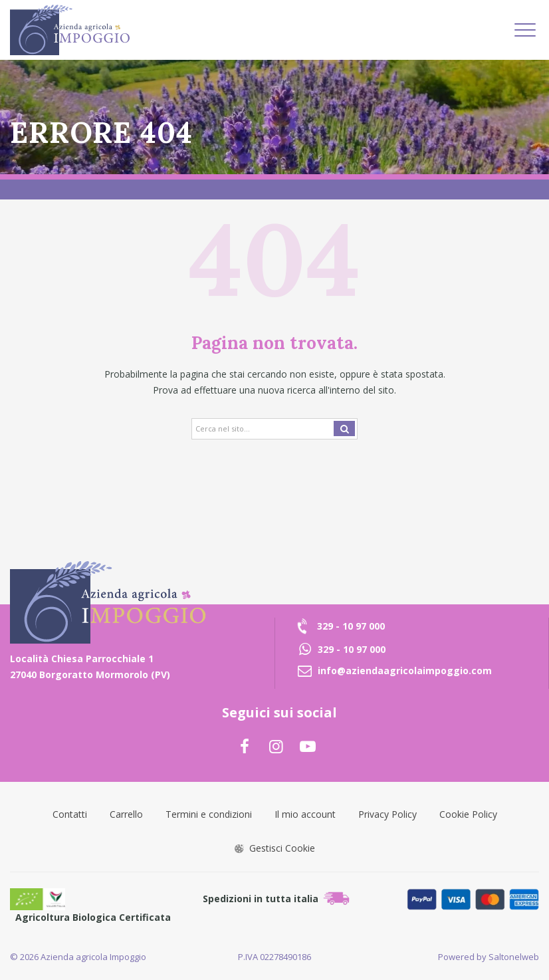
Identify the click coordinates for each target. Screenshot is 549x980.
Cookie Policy (468, 814)
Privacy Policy (387, 814)
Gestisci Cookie (275, 848)
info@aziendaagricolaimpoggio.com (405, 671)
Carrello (126, 814)
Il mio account (305, 814)
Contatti (70, 814)
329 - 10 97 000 (351, 626)
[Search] (274, 429)
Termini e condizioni (209, 814)
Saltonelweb (514, 957)
